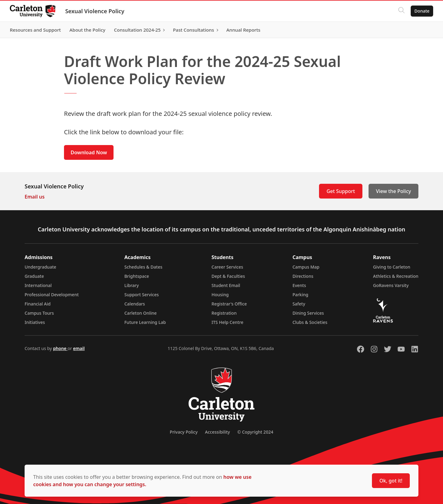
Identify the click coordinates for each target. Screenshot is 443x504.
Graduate (34, 276)
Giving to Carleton (392, 267)
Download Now (89, 152)
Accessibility (217, 432)
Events (299, 285)
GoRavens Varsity (391, 285)
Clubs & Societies (310, 322)
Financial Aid (38, 304)
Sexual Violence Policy (95, 11)
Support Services (142, 295)
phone (60, 348)
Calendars (135, 304)
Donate (422, 11)
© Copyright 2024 (255, 432)
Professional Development (52, 295)
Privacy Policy (184, 432)
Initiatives (35, 322)
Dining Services (308, 313)
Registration (224, 313)
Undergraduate (40, 267)
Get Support (341, 191)
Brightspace (137, 276)
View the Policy (393, 191)
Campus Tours (39, 313)
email (79, 348)
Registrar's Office (229, 304)
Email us (35, 197)
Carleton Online (140, 313)
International (38, 285)
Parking (301, 295)
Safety (299, 304)
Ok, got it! (391, 481)
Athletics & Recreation (396, 276)
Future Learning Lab (145, 322)
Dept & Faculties (228, 276)
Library (132, 285)
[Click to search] (401, 11)
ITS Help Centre (228, 322)
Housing (220, 295)
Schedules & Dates (143, 267)
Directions (303, 276)
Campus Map (306, 267)
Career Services (227, 267)
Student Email (226, 285)
